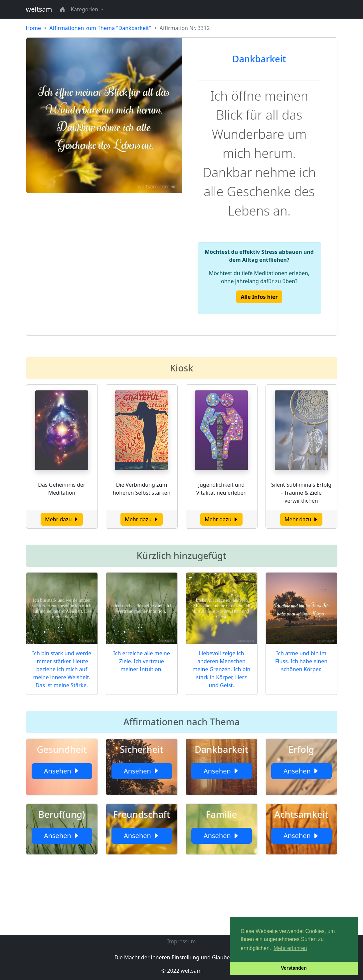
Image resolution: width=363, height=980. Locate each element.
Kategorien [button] (85, 9)
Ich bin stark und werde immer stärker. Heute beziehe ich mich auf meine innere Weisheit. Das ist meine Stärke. (62, 669)
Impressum (182, 941)
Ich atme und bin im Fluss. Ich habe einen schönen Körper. (301, 661)
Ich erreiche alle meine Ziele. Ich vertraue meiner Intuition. (141, 661)
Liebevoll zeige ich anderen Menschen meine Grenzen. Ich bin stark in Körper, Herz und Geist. (222, 669)
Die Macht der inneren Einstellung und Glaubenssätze (181, 957)
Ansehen (62, 771)
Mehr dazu (62, 519)
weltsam (39, 9)
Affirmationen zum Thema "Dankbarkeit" (100, 28)
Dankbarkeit (259, 59)
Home (34, 28)
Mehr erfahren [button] (290, 948)
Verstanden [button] (294, 968)
